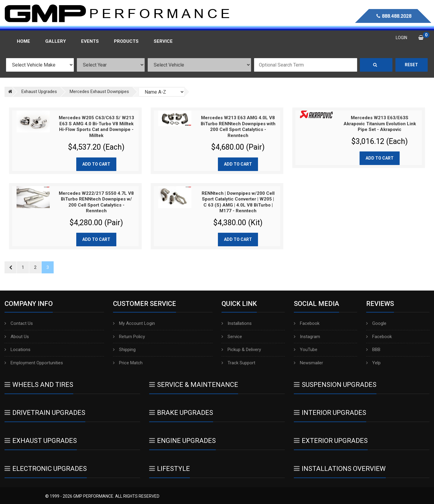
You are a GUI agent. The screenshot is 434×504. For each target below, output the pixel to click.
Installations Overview (340, 469)
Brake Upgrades (181, 413)
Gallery (56, 41)
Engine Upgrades (182, 441)
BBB (373, 350)
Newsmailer (308, 363)
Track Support (238, 363)
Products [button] (126, 41)
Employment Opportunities (34, 363)
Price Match (128, 363)
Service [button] (163, 41)
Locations (17, 350)
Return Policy (129, 337)
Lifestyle (170, 469)
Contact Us (19, 323)
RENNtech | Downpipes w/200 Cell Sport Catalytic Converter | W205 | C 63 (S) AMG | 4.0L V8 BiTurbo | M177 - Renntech (238, 202)
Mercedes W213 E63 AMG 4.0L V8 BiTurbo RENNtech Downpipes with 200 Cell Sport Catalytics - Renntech (238, 127)
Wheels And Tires (39, 385)
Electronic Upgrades (46, 469)
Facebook (307, 323)
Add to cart (96, 164)
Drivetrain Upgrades (45, 413)
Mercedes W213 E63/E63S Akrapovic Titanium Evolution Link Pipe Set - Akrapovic (380, 124)
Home (24, 41)
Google (376, 323)
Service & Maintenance (194, 385)
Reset (411, 65)
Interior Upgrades (330, 413)
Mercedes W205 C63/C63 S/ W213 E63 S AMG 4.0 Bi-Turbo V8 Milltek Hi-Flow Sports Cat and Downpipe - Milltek (96, 127)
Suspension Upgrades (335, 385)
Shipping (124, 350)
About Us (17, 337)
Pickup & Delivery (241, 350)
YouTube (306, 350)
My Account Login (134, 323)
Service (232, 337)
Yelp (373, 363)
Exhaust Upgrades (41, 441)
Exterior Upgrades (331, 441)
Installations (237, 323)
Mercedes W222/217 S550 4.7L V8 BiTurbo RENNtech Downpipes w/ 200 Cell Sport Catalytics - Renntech (96, 202)
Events (90, 41)
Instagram (307, 337)
